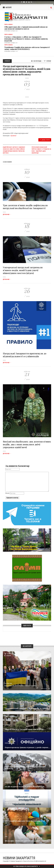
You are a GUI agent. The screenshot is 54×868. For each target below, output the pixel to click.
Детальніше (7, 214)
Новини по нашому (9, 782)
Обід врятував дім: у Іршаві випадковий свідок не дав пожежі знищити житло (26, 28)
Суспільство (8, 684)
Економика (7, 725)
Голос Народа (8, 704)
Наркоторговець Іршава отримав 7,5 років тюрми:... (27, 747)
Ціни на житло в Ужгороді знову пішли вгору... (25, 729)
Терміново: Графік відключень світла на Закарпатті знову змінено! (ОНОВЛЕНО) (27, 48)
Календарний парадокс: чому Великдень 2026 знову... (25, 822)
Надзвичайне (8, 764)
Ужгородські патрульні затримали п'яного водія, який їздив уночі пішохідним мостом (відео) (23, 270)
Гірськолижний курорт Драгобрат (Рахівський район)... (25, 768)
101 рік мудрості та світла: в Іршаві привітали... (25, 786)
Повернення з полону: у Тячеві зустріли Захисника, (21, 686)
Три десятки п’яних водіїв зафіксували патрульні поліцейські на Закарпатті (25, 207)
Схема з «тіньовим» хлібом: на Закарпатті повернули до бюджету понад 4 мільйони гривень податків (26, 39)
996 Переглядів (36, 61)
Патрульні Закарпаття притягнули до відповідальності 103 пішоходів (25, 355)
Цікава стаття (45, 140)
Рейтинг (48, 61)
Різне (6, 837)
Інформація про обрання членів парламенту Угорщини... (24, 804)
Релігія (6, 818)
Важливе (7, 800)
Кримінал (13, 136)
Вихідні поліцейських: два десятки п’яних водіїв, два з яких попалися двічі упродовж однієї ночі (27, 444)
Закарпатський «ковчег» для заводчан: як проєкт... (27, 708)
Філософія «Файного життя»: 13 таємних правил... (27, 841)
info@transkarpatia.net (40, 861)
